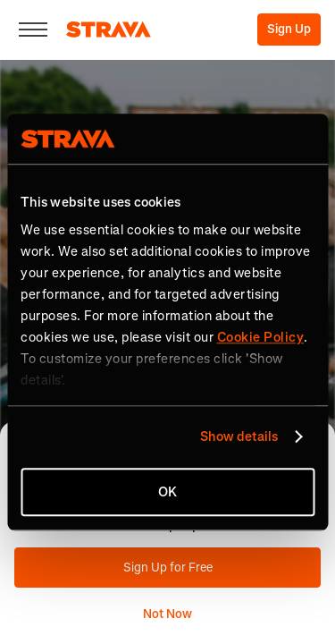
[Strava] (109, 30)
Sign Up (289, 29)
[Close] (33, 30)
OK (167, 492)
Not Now (167, 614)
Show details (239, 436)
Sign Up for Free (168, 568)
